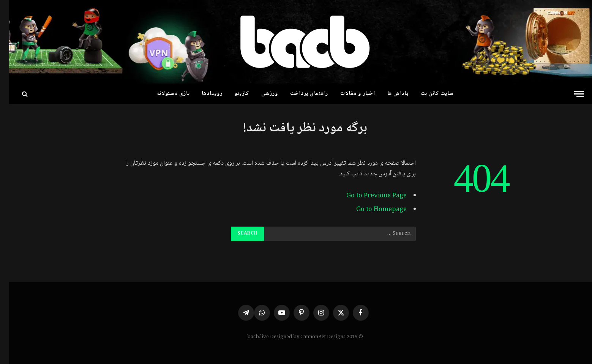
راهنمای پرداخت (300, 94)
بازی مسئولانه (164, 94)
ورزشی (260, 94)
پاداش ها (389, 94)
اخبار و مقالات (349, 94)
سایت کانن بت (428, 94)
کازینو (233, 94)
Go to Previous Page (367, 196)
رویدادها (203, 94)
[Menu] (570, 94)
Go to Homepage (372, 210)
